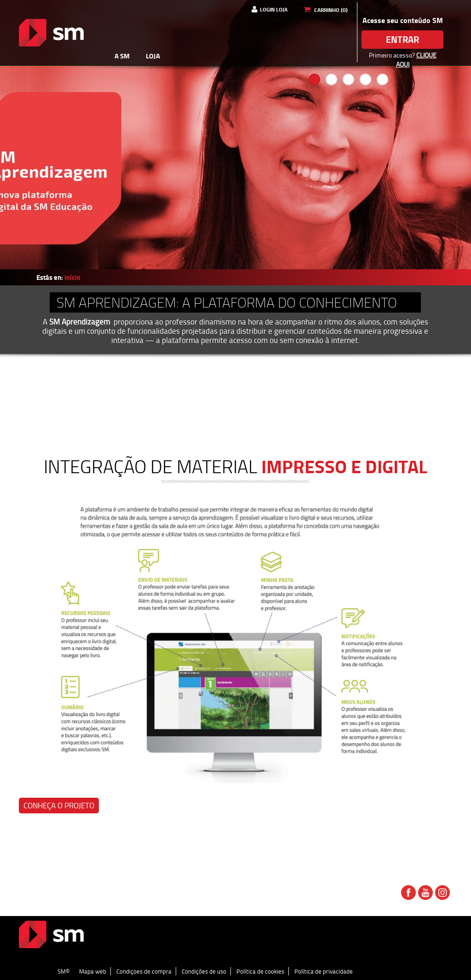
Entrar (402, 39)
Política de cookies (260, 971)
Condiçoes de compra (144, 971)
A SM (122, 56)
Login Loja (274, 9)
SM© (63, 971)
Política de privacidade (324, 971)
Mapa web (93, 971)
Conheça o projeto (59, 805)
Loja (153, 56)
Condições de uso (204, 971)
